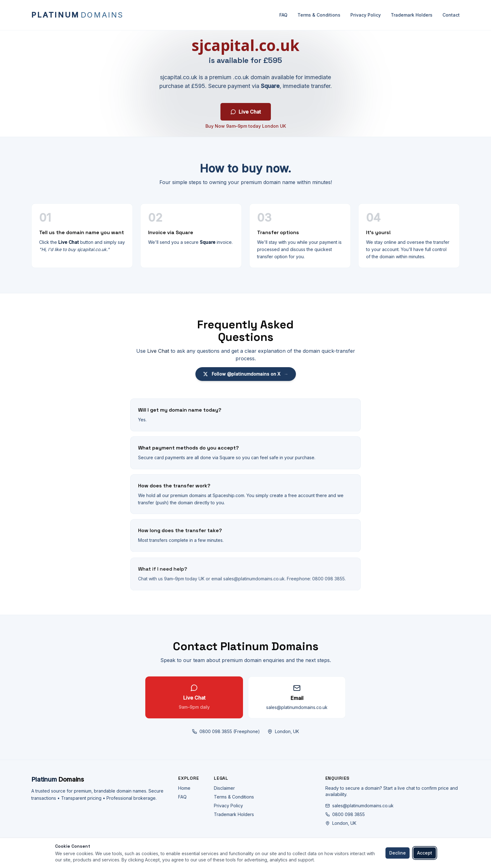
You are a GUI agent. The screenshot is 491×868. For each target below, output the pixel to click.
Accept (425, 853)
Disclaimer (224, 788)
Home (184, 788)
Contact (451, 15)
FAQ (283, 15)
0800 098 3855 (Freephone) (226, 734)
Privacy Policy (366, 15)
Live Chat (246, 112)
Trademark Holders (412, 15)
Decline (398, 853)
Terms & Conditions (319, 15)
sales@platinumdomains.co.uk (359, 806)
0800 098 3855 (345, 814)
